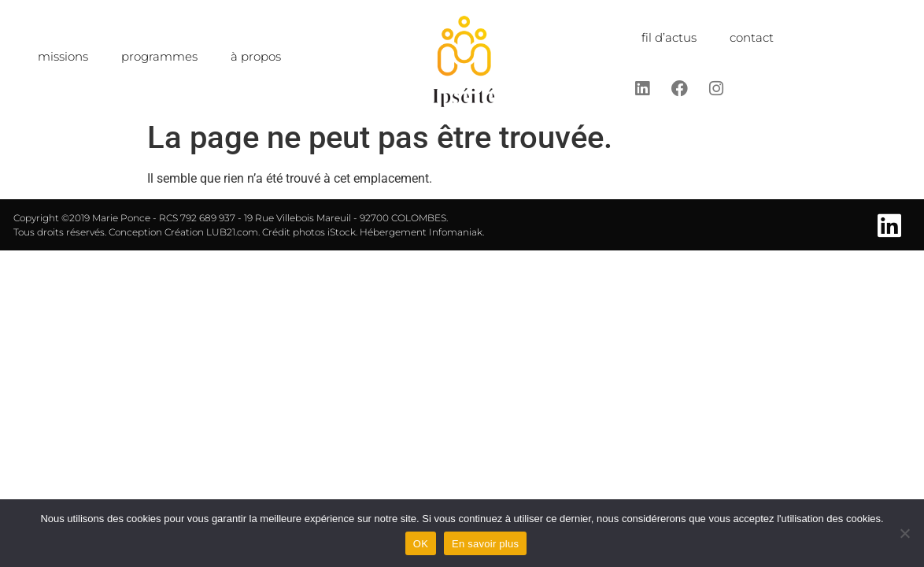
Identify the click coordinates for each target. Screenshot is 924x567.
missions (63, 56)
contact (752, 37)
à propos (256, 56)
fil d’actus (669, 37)
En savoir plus (485, 544)
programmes (159, 56)
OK (421, 544)
